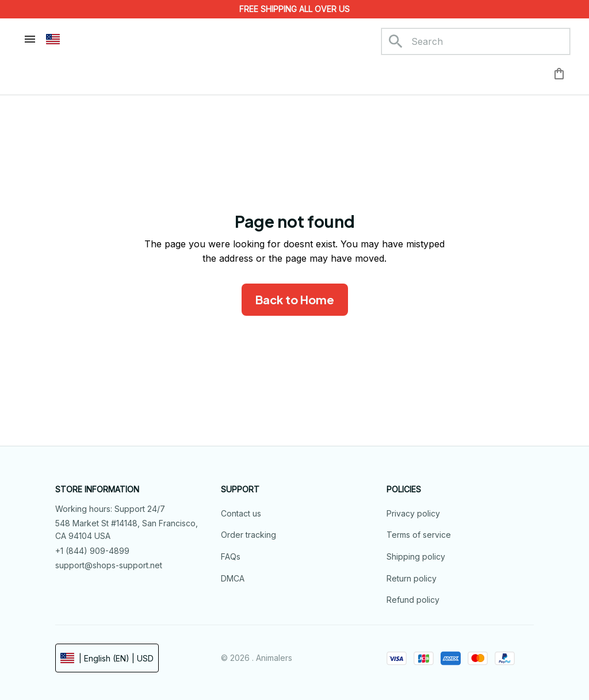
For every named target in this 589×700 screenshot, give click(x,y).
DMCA (233, 578)
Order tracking (248, 535)
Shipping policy (416, 556)
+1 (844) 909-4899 (92, 551)
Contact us (241, 513)
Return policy (412, 578)
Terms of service (419, 535)
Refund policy (413, 600)
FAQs (231, 556)
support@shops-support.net (109, 565)
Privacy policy (413, 513)
